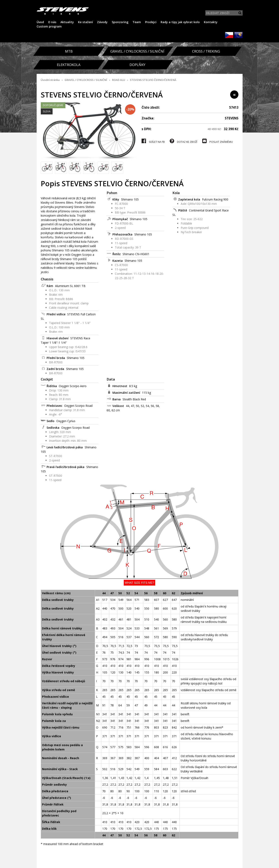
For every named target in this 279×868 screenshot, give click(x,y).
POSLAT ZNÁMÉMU (218, 141)
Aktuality (67, 22)
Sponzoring (120, 22)
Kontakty (211, 22)
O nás (52, 22)
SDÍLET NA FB (153, 141)
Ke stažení (85, 22)
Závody (102, 22)
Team (137, 22)
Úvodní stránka (50, 80)
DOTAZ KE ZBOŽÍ (183, 141)
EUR (238, 35)
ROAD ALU (118, 80)
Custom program (49, 26)
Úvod (40, 22)
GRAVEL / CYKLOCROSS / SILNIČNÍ (86, 80)
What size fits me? (139, 583)
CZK (229, 35)
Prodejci (151, 22)
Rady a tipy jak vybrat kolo (180, 22)
